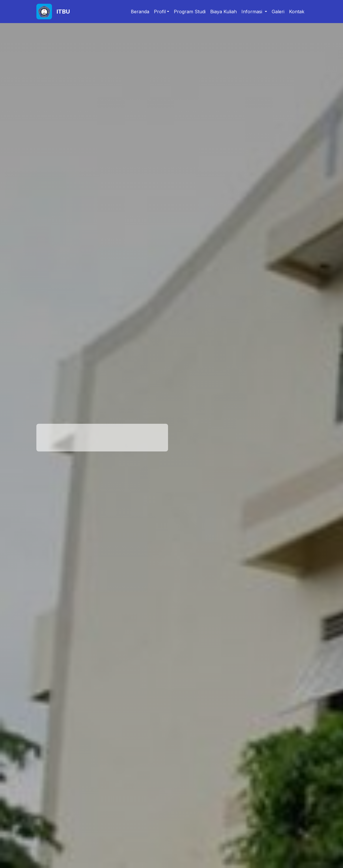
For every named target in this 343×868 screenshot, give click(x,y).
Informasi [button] (252, 12)
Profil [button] (160, 12)
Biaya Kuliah (223, 12)
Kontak (297, 12)
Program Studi (190, 12)
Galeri (278, 12)
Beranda (140, 12)
